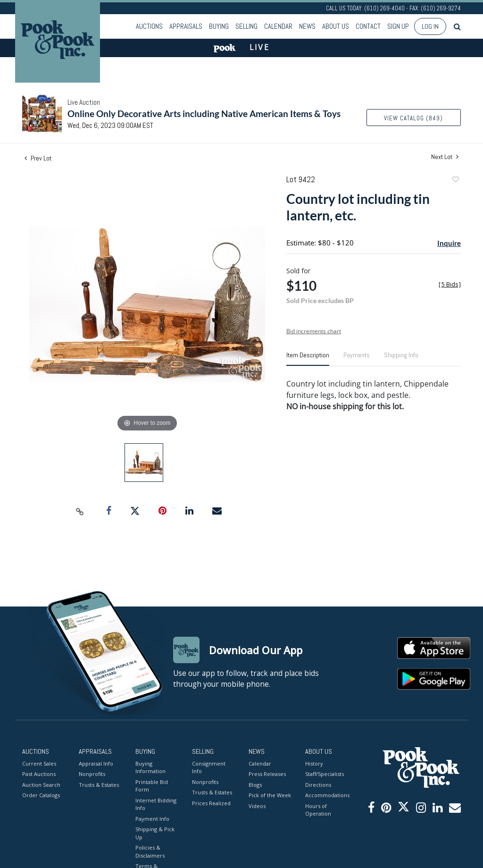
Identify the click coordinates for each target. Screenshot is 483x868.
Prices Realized (211, 803)
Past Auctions (39, 774)
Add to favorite (455, 181)
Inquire (449, 243)
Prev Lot (38, 158)
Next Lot (445, 157)
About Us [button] (336, 26)
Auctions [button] (149, 26)
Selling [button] (246, 26)
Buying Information (150, 767)
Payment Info (152, 819)
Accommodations (326, 795)
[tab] (308, 359)
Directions (318, 785)
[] (450, 284)
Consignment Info (209, 767)
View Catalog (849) (413, 118)
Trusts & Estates (99, 785)
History (314, 763)
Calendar (278, 26)
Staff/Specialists (325, 774)
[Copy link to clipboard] (80, 511)
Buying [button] (219, 26)
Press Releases (267, 774)
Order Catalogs (41, 795)
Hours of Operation (318, 810)
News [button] (307, 26)
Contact (368, 26)
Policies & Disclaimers (150, 851)
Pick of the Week (270, 795)
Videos (257, 806)
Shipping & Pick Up (155, 833)
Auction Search (41, 785)
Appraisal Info (96, 763)
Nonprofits (92, 774)
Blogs (255, 785)
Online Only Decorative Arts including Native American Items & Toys (204, 114)
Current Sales (39, 763)
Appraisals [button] (186, 26)
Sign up (398, 26)
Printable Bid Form (152, 786)
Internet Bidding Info (156, 804)
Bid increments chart (314, 331)
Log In (430, 26)
